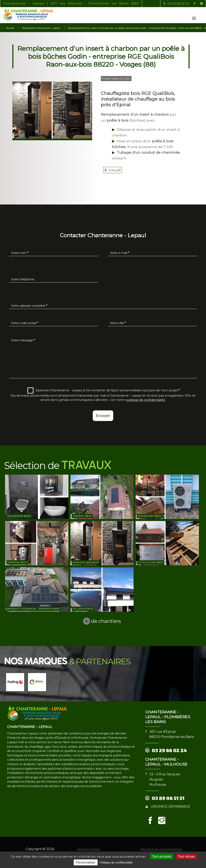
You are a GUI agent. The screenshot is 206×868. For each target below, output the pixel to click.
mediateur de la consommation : (161, 849)
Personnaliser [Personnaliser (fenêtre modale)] (86, 862)
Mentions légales (89, 849)
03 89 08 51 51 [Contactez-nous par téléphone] (168, 798)
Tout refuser (186, 857)
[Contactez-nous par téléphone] (176, 4)
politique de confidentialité (145, 400)
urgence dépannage (170, 807)
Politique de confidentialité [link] (116, 863)
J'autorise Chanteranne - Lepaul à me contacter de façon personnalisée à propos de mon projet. (104, 390)
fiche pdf (115, 170)
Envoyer (103, 416)
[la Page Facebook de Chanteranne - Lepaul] (192, 4)
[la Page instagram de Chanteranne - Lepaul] (199, 4)
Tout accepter (162, 857)
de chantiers (106, 621)
